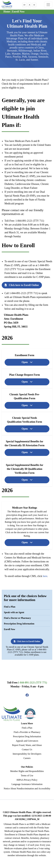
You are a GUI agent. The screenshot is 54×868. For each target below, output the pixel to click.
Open (25, 362)
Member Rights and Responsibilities (27, 771)
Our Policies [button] (27, 767)
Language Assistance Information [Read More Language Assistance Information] (27, 784)
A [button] (30, 5)
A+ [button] (25, 5)
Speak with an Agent (14, 612)
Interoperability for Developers (27, 754)
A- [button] (34, 5)
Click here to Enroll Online (22, 285)
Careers (27, 758)
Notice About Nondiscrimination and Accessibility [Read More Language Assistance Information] (27, 789)
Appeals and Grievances (27, 741)
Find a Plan (10, 607)
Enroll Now (18, 12)
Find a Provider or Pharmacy (27, 732)
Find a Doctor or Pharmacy (17, 618)
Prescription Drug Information (19, 624)
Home (7, 12)
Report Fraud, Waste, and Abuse (27, 745)
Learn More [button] (27, 723)
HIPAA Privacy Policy (27, 780)
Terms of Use (27, 776)
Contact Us (27, 749)
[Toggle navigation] (48, 5)
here (45, 576)
